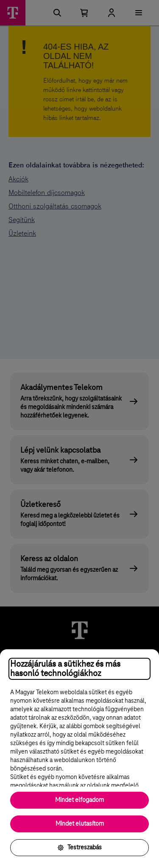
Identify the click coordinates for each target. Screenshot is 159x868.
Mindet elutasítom (80, 824)
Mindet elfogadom (79, 800)
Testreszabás (79, 848)
